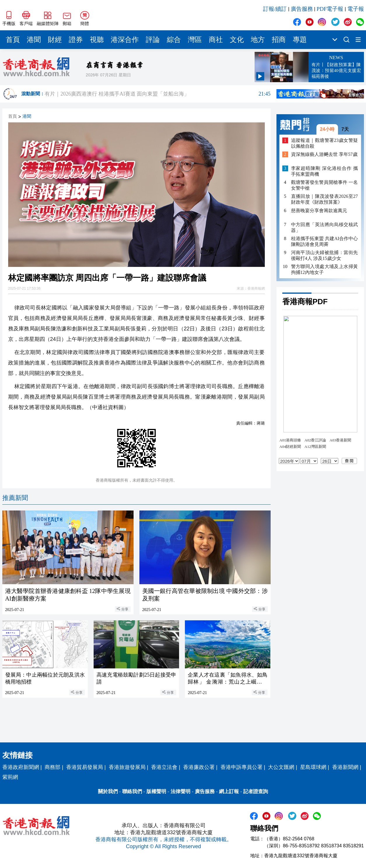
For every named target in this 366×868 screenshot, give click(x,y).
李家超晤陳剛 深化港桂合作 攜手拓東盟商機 (325, 171)
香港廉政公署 (199, 767)
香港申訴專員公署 (241, 767)
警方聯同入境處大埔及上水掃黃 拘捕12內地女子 (325, 269)
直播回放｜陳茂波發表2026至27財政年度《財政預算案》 (325, 199)
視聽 (97, 40)
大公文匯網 (281, 767)
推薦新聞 (15, 498)
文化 (237, 40)
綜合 (174, 40)
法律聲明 (181, 792)
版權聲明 (156, 792)
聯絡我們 (132, 792)
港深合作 (125, 40)
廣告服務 (302, 9)
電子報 (356, 9)
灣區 (195, 40)
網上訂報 (229, 792)
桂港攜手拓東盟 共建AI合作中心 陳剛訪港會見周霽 (325, 241)
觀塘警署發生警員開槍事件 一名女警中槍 (325, 185)
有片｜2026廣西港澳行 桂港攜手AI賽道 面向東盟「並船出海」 (157, 94)
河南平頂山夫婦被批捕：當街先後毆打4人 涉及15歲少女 (325, 255)
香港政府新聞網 (21, 767)
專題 (300, 40)
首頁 (13, 40)
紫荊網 (10, 777)
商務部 (52, 767)
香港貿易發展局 (85, 767)
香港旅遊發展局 (127, 767)
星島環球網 (313, 767)
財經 (55, 40)
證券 (76, 40)
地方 (258, 40)
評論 (153, 40)
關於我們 (108, 792)
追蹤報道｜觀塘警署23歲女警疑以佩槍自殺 (325, 143)
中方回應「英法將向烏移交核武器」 (325, 227)
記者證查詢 (256, 792)
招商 (279, 40)
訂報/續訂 (275, 9)
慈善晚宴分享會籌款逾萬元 (319, 211)
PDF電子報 (330, 9)
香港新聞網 (345, 767)
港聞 (34, 40)
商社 (216, 40)
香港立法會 (164, 767)
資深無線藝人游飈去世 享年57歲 (324, 154)
